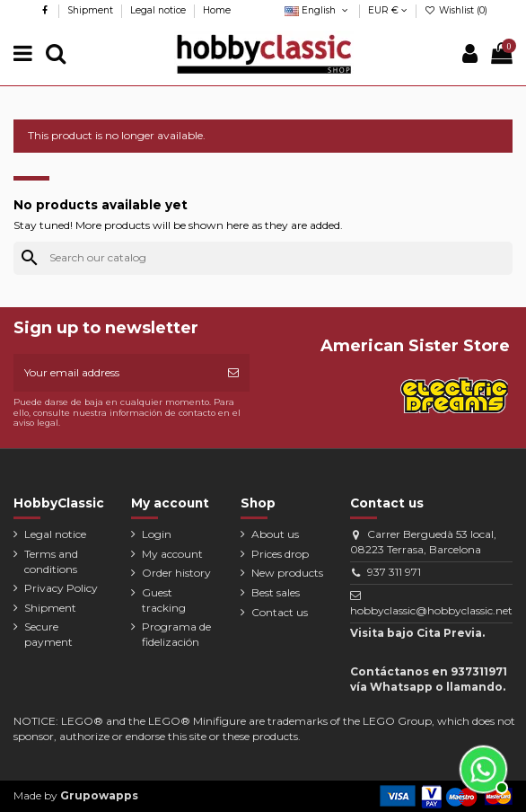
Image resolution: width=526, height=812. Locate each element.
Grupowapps (99, 795)
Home (217, 10)
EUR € (388, 10)
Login (157, 534)
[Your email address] (115, 373)
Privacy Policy (61, 588)
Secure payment (48, 634)
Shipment (92, 10)
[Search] (263, 258)
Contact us (280, 612)
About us (275, 534)
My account (172, 554)
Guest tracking (164, 600)
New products (287, 573)
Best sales (276, 592)
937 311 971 (394, 572)
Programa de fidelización (176, 634)
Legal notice (159, 10)
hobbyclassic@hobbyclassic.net (431, 610)
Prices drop (280, 554)
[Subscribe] (233, 373)
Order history (176, 573)
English (317, 10)
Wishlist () (456, 10)
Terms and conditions (51, 561)
